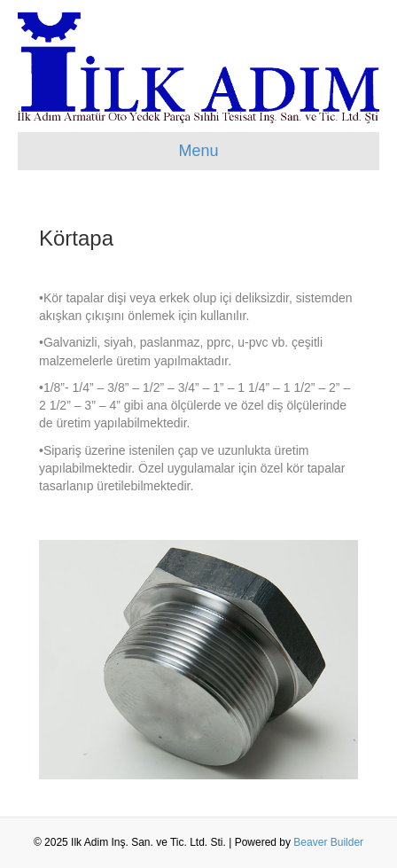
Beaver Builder (328, 842)
